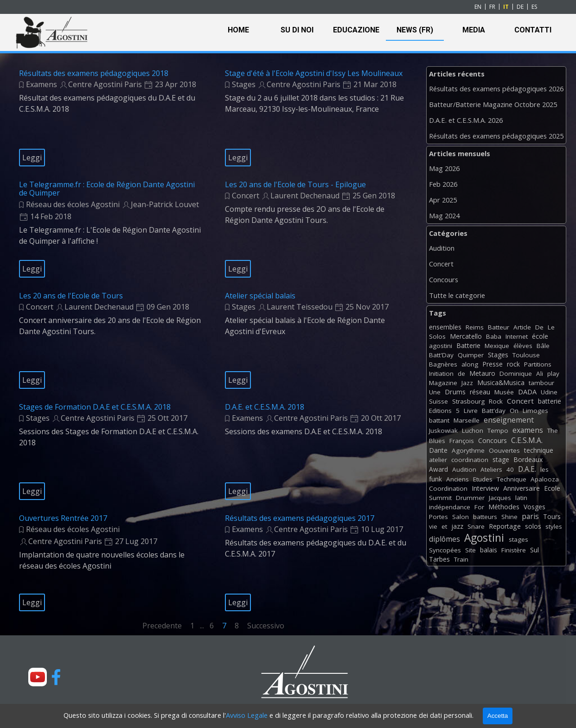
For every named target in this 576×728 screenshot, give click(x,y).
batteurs (485, 517)
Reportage (505, 526)
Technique (512, 479)
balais (489, 550)
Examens (42, 84)
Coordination (448, 488)
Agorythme (468, 450)
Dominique (516, 373)
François (462, 441)
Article (522, 327)
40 (510, 469)
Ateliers (491, 469)
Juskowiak (443, 430)
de (461, 373)
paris (530, 516)
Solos (437, 336)
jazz (457, 526)
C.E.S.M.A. (527, 440)
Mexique (497, 346)
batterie (550, 401)
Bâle (543, 346)
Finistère (514, 550)
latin (521, 498)
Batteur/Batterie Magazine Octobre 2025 (493, 104)
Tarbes (439, 559)
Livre (471, 411)
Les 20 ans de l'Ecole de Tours (71, 296)
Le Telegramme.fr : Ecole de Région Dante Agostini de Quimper (107, 189)
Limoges (535, 411)
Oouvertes (504, 450)
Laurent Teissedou (300, 307)
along (470, 364)
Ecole (552, 488)
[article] (110, 118)
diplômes (445, 539)
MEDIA (474, 30)
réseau (480, 392)
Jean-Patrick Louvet (165, 204)
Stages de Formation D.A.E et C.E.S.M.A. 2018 (95, 407)
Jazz (467, 383)
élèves (523, 346)
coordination (470, 460)
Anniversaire (522, 488)
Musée (504, 392)
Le (551, 327)
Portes (438, 517)
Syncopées (445, 550)
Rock (496, 401)
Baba (494, 336)
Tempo (498, 430)
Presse (493, 364)
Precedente (162, 626)
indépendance (450, 507)
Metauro (482, 373)
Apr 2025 (443, 200)
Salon (461, 517)
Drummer (470, 498)
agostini (441, 346)
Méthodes (504, 507)
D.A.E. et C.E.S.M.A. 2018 (265, 407)
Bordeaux (528, 459)
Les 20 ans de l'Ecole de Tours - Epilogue (295, 184)
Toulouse (526, 355)
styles (554, 526)
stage (501, 459)
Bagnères (443, 364)
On (514, 411)
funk (435, 479)
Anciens (458, 479)
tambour (541, 383)
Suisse (438, 401)
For (479, 507)
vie (433, 526)
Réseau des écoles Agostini (73, 204)
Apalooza (545, 479)
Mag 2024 (444, 215)
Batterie (468, 345)
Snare (476, 526)
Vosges (534, 507)
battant (439, 420)
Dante (438, 450)
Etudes (483, 479)
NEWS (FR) (415, 30)
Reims (475, 327)
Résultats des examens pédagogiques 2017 (300, 518)
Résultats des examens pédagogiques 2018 (94, 73)
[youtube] (38, 677)
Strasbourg (468, 401)
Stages (244, 84)
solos (533, 526)
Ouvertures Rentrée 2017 (63, 518)
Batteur (499, 327)
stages (518, 539)
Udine (549, 392)
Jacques (500, 498)
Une (435, 392)
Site (470, 550)
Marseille (467, 420)
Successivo (266, 626)
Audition (442, 248)
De (539, 327)
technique (539, 450)
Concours (444, 279)
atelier (438, 460)
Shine (509, 517)
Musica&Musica (501, 383)
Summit (440, 498)
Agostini (484, 538)
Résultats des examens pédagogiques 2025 (496, 136)
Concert (246, 196)
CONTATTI (533, 30)
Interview (485, 488)
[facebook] (56, 677)
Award (438, 469)
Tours (552, 516)
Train (461, 559)
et (444, 526)
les (544, 469)
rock (513, 364)
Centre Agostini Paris (105, 84)
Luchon (473, 430)
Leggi (32, 158)
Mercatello (466, 336)
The (553, 430)
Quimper (471, 355)
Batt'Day (441, 355)
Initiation (441, 373)
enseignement (509, 420)
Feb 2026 (443, 184)
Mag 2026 (444, 168)
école (540, 336)
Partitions (538, 364)
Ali (540, 373)
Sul (534, 550)
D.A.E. (527, 469)
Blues (437, 441)
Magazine (443, 383)
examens (528, 430)
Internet (517, 336)
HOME (238, 30)
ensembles (445, 327)
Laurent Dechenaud (305, 196)
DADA (527, 392)
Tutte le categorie (457, 295)
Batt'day (494, 411)
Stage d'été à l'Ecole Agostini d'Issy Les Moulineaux (314, 73)
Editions (440, 411)
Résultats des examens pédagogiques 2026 (496, 89)
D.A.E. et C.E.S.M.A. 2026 (466, 120)
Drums (455, 392)
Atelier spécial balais (260, 296)
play (553, 373)
